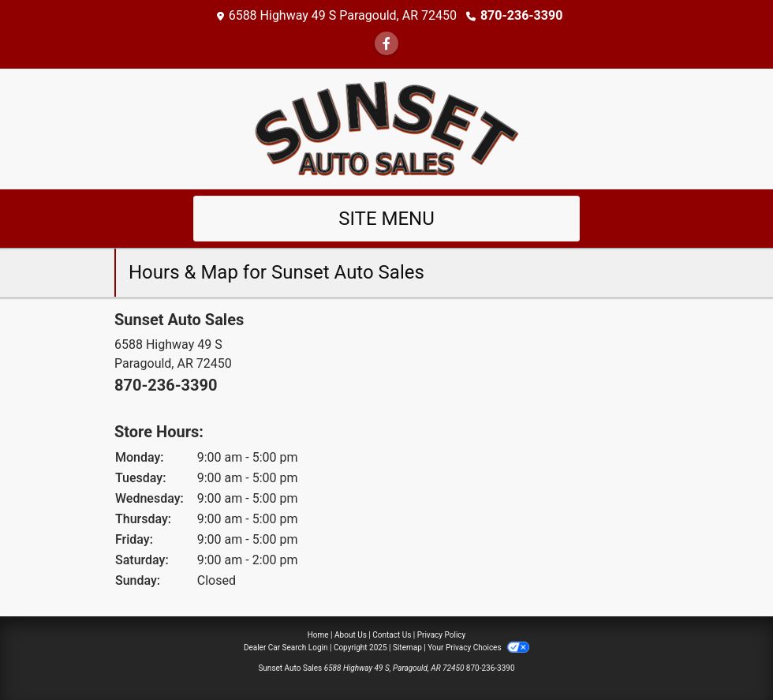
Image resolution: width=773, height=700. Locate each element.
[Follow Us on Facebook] (386, 44)
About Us (351, 635)
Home (318, 635)
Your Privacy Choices (478, 648)
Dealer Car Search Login (286, 648)
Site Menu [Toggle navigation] (386, 219)
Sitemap (407, 648)
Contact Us (392, 635)
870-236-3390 (521, 15)
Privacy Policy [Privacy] (442, 635)
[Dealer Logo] (386, 127)
